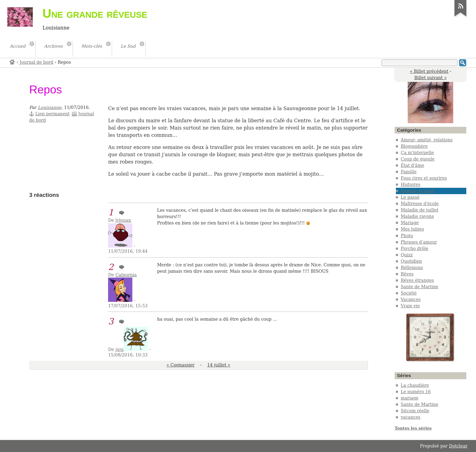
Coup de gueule (418, 159)
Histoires (411, 184)
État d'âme (412, 165)
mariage (410, 398)
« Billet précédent (429, 71)
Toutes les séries (413, 428)
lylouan (123, 220)
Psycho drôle (415, 248)
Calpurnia (126, 275)
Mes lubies (412, 229)
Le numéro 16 (416, 392)
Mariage (410, 223)
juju (119, 349)
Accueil (12, 62)
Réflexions (412, 268)
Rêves (407, 274)
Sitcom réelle (415, 411)
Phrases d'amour (419, 242)
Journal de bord (37, 62)
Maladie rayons (417, 216)
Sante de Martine (420, 287)
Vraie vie (410, 306)
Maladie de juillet (420, 210)
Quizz (407, 255)
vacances (411, 417)
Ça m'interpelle (417, 153)
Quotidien (411, 261)
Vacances (411, 299)
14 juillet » (219, 365)
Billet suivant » (431, 78)
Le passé (410, 197)
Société (409, 293)
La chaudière (415, 385)
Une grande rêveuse (95, 13)
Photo (407, 236)
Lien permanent (52, 114)
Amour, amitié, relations (427, 140)
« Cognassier (180, 365)
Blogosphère (414, 146)
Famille (409, 172)
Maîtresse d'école (420, 204)
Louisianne (50, 107)
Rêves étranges (417, 280)
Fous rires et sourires (424, 178)
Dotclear (458, 446)
